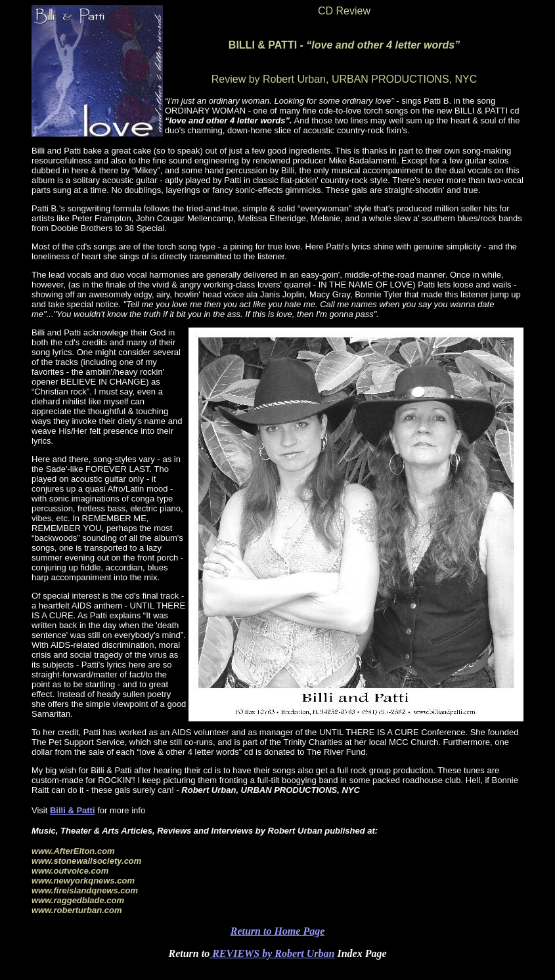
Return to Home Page (278, 931)
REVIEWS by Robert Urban (272, 953)
